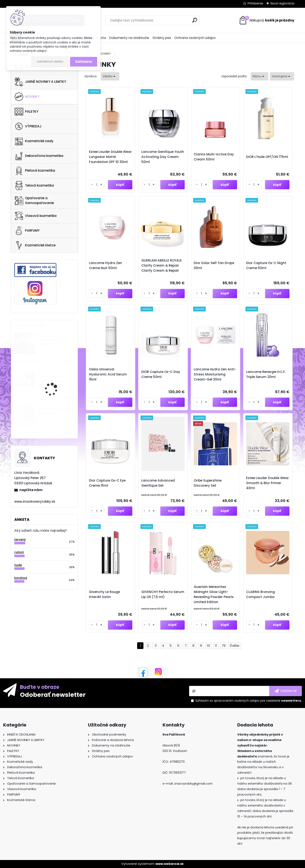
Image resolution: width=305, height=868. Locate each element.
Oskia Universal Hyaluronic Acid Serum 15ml (108, 374)
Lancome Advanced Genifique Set (158, 483)
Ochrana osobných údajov (195, 38)
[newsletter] (286, 691)
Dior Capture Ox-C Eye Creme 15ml (107, 483)
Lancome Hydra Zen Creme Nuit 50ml (105, 265)
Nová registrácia (282, 3)
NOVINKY (27, 97)
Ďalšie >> (235, 646)
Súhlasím (84, 62)
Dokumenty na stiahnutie (129, 38)
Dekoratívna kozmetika (39, 156)
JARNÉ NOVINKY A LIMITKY (40, 82)
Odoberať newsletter (53, 694)
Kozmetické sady (34, 141)
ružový (19, 552)
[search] (195, 20)
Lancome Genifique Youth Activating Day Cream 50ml (163, 157)
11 (216, 646)
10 (208, 646)
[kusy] (97, 185)
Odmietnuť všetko (50, 62)
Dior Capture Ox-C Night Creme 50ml (266, 265)
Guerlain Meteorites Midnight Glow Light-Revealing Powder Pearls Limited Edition (214, 594)
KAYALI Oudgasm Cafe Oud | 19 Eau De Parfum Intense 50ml (56, 340)
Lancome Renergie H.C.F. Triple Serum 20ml (266, 374)
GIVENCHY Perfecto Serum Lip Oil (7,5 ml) (163, 594)
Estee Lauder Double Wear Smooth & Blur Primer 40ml (267, 483)
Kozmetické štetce (35, 245)
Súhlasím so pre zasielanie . (249, 701)
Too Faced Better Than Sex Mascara (55, 411)
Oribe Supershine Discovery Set (208, 483)
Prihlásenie (255, 3)
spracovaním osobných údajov (237, 701)
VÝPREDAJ (28, 126)
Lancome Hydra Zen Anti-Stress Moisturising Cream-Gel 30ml (215, 374)
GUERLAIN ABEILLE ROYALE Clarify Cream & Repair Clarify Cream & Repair (162, 265)
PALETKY (26, 112)
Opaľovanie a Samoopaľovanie (34, 200)
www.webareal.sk (170, 864)
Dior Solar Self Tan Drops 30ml (214, 265)
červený (20, 540)
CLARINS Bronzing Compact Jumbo (261, 594)
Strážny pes (162, 38)
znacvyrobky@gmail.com (193, 784)
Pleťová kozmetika (35, 171)
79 (224, 646)
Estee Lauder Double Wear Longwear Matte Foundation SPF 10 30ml (110, 157)
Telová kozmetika (34, 186)
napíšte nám (31, 490)
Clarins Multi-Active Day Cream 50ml (214, 157)
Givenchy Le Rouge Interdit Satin (104, 594)
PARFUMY (27, 231)
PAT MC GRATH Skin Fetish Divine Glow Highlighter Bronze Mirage (53, 378)
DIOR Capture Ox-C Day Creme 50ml (161, 374)
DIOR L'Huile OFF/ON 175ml (267, 157)
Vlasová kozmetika (36, 216)
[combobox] (259, 76)
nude (18, 565)
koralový (21, 578)
